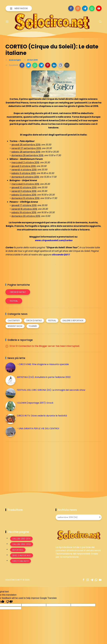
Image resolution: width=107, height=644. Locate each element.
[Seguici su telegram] (85, 8)
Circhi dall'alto (21, 561)
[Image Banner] (79, 535)
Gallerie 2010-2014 (21, 539)
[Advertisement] (26, 463)
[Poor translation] (9, 602)
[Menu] (7, 22)
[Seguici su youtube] (99, 8)
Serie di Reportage (22, 555)
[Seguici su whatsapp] (92, 8)
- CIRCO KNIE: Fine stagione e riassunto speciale (43, 364)
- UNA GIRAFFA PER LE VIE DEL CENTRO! (38, 428)
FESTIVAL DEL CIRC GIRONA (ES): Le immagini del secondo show (51, 390)
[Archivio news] (79, 517)
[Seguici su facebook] (71, 8)
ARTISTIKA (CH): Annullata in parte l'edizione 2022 (44, 377)
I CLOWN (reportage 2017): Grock (35, 403)
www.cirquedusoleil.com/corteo (54, 240)
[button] (22, 65)
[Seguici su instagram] (78, 8)
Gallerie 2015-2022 (22, 544)
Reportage (18, 550)
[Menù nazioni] (19, 8)
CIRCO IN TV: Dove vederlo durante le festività (42, 416)
